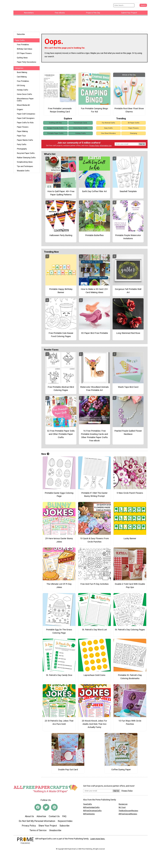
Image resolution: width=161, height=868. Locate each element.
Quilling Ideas (22, 56)
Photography (22, 147)
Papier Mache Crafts (25, 138)
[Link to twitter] (46, 805)
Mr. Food (122, 805)
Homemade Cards (80, 121)
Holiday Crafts (22, 88)
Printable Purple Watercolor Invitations (128, 235)
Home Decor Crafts (24, 92)
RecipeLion (123, 802)
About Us (29, 814)
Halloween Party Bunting (61, 233)
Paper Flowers (23, 125)
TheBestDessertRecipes (128, 809)
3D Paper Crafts (134, 121)
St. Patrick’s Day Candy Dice (59, 673)
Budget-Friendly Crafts (55, 126)
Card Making (22, 75)
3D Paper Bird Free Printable (94, 331)
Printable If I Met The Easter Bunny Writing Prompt (94, 493)
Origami (20, 108)
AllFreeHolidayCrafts (91, 805)
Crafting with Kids (55, 121)
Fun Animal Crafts (108, 121)
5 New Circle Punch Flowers (130, 491)
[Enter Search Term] (124, 4)
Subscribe (21, 32)
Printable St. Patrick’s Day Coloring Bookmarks (130, 675)
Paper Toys (21, 134)
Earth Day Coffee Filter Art (94, 189)
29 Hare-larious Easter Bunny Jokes (59, 538)
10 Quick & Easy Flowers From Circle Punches (94, 538)
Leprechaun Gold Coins (94, 673)
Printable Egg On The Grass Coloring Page (59, 629)
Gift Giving (21, 84)
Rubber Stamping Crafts (26, 156)
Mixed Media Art (23, 103)
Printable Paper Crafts (55, 131)
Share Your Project (48, 824)
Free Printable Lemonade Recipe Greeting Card (60, 108)
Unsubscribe (55, 828)
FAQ (64, 814)
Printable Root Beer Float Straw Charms (129, 108)
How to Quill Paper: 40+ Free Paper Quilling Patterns (61, 191)
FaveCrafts (87, 802)
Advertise (41, 814)
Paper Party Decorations (26, 60)
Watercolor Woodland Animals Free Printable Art (94, 387)
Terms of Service (38, 828)
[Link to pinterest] (54, 805)
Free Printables (23, 43)
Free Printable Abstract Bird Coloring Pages (61, 387)
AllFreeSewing (89, 812)
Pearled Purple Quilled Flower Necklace (128, 431)
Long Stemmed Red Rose (128, 331)
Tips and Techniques (25, 164)
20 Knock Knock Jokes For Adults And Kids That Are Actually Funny (94, 722)
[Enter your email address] (98, 789)
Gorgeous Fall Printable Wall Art (128, 289)
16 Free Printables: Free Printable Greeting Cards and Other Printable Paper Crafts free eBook (94, 434)
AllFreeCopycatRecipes (128, 812)
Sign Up (142, 142)
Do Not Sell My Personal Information (37, 819)
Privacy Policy (94, 144)
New (45, 452)
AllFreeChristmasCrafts (92, 809)
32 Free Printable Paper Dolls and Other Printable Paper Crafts (61, 432)
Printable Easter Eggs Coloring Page (59, 493)
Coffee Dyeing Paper (121, 768)
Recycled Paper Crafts (26, 151)
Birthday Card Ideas (25, 47)
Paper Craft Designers (26, 116)
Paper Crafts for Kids (25, 121)
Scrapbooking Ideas (25, 160)
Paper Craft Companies (26, 112)
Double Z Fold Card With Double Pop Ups (130, 584)
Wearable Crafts (23, 169)
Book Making (22, 70)
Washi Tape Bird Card (128, 385)
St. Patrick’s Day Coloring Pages (130, 628)
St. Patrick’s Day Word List (94, 628)
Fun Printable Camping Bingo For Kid (94, 108)
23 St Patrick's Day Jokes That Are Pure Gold (59, 720)
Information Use (106, 144)
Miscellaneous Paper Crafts (25, 98)
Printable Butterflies (94, 233)
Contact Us (54, 814)
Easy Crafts (108, 126)
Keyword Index (65, 819)
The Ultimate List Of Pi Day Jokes (59, 584)
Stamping (133, 131)
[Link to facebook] (38, 805)
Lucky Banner (130, 537)
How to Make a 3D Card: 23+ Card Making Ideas (94, 289)
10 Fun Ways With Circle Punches (130, 720)
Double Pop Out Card (68, 768)
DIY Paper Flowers (24, 51)
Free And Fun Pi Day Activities (94, 582)
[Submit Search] (143, 4)
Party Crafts (22, 143)
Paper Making (22, 129)
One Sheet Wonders (108, 131)
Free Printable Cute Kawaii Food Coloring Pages (61, 333)
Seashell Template (128, 189)
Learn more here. (98, 837)
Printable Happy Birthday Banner (61, 289)
